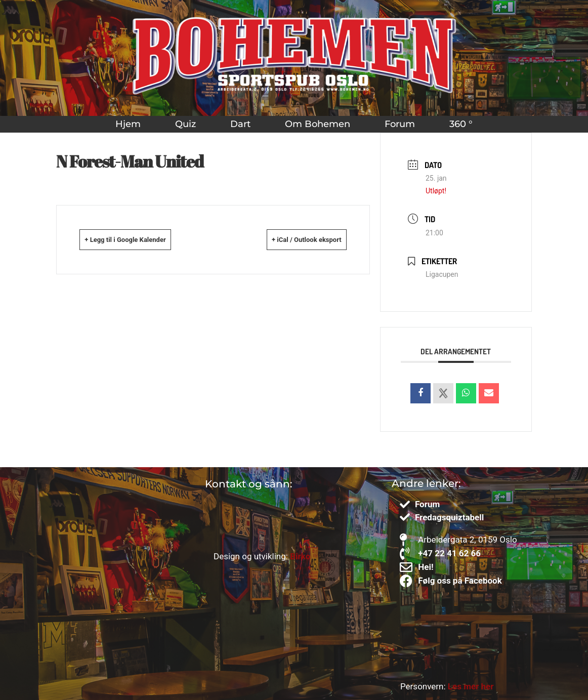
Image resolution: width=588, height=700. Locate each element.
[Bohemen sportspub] (102, 551)
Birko (300, 556)
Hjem (128, 124)
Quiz (185, 124)
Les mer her (471, 686)
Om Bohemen (318, 124)
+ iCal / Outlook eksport (292, 239)
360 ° (461, 124)
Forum (400, 124)
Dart (240, 124)
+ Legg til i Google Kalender (141, 239)
